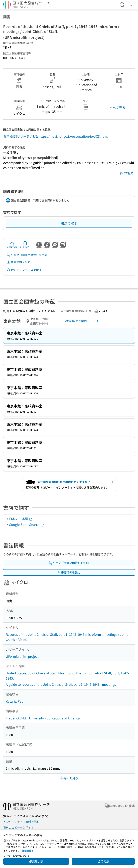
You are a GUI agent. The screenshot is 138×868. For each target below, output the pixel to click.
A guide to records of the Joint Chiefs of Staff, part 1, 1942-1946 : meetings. (61, 684)
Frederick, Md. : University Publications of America (43, 718)
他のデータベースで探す (24, 270)
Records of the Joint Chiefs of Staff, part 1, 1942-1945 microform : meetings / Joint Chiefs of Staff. (67, 637)
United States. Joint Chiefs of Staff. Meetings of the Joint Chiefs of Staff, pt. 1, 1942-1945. (67, 676)
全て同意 (103, 861)
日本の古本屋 (21, 519)
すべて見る (117, 108)
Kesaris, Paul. (16, 701)
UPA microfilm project (22, 656)
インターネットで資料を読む (21, 822)
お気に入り (12, 245)
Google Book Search (27, 524)
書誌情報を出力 (18, 262)
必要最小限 (36, 861)
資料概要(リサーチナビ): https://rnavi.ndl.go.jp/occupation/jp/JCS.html (55, 136)
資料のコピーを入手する (18, 828)
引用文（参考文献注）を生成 (27, 255)
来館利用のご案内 (82, 321)
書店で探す (69, 223)
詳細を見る (28, 850)
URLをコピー (25, 245)
